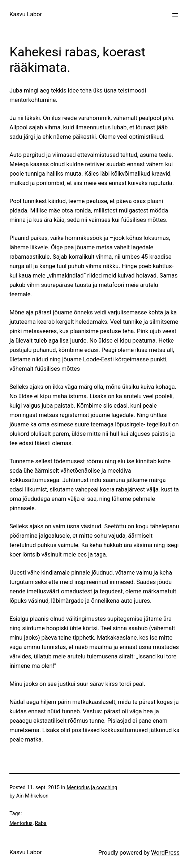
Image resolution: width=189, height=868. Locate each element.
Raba (41, 823)
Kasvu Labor (26, 14)
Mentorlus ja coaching (92, 787)
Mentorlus (21, 823)
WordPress (165, 853)
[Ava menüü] (175, 15)
